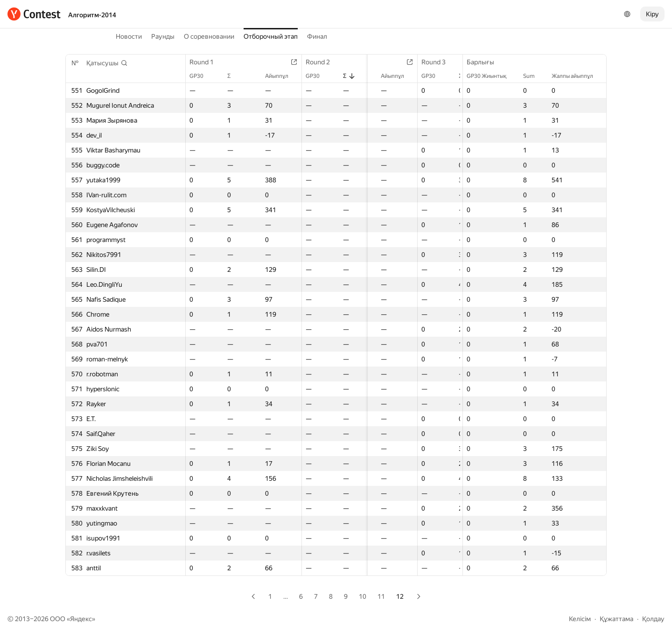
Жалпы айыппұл (577, 76)
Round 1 (206, 62)
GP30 (201, 76)
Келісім (580, 619)
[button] (107, 63)
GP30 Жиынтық (491, 76)
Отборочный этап (271, 36)
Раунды (163, 36)
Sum (534, 76)
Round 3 (440, 62)
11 (381, 596)
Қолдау (653, 619)
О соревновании (209, 36)
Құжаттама (616, 619)
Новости (129, 36)
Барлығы (485, 62)
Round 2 (323, 62)
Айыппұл (282, 76)
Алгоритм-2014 (92, 15)
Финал (317, 36)
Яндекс (81, 619)
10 (363, 596)
